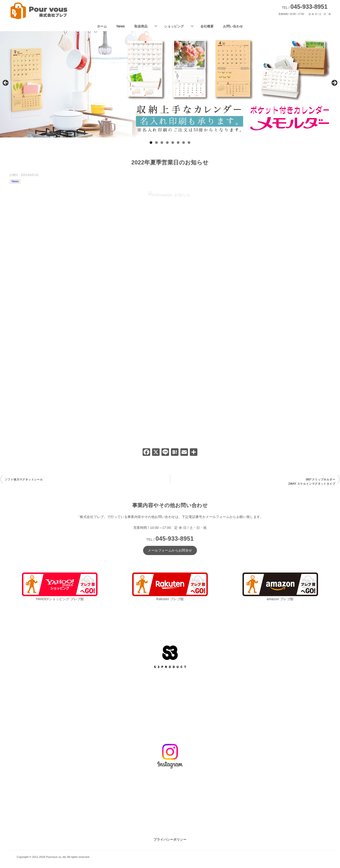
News (121, 26)
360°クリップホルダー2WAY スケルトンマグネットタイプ (312, 482)
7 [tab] (184, 143)
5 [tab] (173, 143)
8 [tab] (189, 143)
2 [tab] (156, 143)
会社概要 (207, 26)
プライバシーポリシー (170, 839)
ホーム (102, 26)
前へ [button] (6, 83)
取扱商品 (141, 26)
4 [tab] (167, 143)
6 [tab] (178, 143)
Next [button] (334, 83)
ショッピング (174, 26)
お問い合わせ (233, 26)
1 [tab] (151, 143)
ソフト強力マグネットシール (24, 479)
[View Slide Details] (170, 84)
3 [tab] (162, 143)
